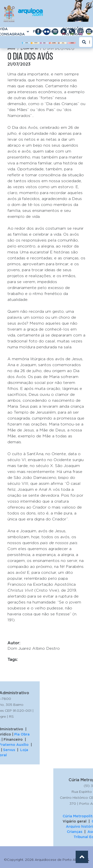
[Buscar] (86, 42)
